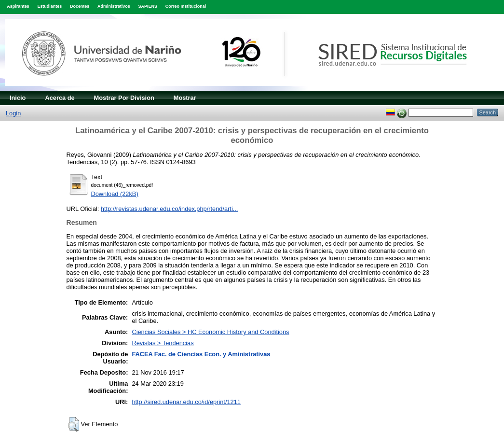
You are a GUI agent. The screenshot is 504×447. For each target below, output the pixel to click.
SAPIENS (148, 6)
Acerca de (60, 98)
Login (13, 113)
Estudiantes (49, 6)
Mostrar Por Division (124, 98)
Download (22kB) (115, 194)
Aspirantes (18, 6)
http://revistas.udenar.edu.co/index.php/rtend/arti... (170, 209)
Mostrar (185, 98)
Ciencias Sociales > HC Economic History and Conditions (210, 332)
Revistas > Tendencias (163, 343)
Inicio (18, 98)
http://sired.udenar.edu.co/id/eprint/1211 (186, 402)
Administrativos (114, 6)
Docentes (80, 6)
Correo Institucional (186, 6)
